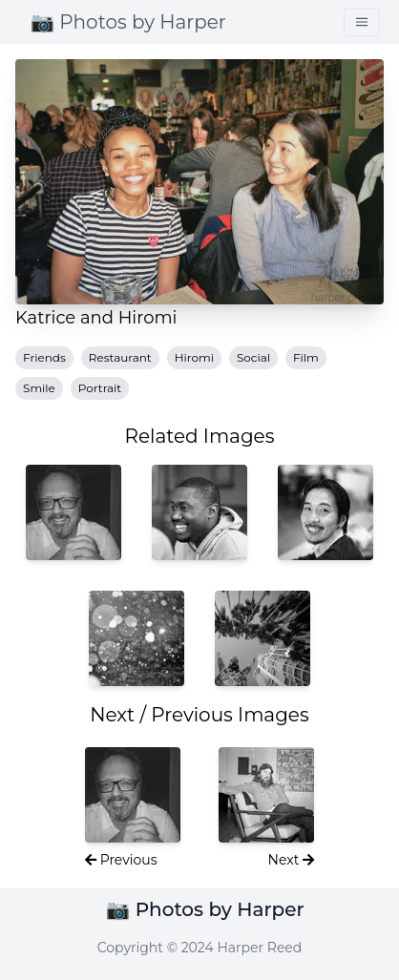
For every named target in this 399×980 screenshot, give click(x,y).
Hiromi (194, 357)
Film (306, 357)
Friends (44, 357)
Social (253, 357)
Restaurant (120, 357)
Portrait (100, 388)
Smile (39, 388)
